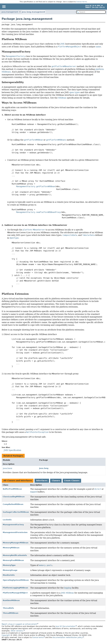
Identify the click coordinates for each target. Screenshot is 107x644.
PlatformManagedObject (15, 593)
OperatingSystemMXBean (16, 580)
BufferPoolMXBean (12, 489)
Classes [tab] (56, 481)
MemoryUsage (10, 570)
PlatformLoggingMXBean (15, 588)
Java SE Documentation (65, 626)
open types (75, 92)
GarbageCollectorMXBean (16, 512)
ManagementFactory (13, 525)
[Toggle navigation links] (4, 7)
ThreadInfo (8, 608)
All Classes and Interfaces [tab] (18, 481)
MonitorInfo (9, 575)
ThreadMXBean (11, 613)
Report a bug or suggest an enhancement (19, 624)
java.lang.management (33, 12)
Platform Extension (15, 294)
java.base (8, 468)
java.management (10, 12)
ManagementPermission (15, 532)
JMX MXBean (67, 593)
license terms (82, 2)
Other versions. (17, 631)
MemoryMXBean (11, 548)
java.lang (44, 468)
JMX (62, 44)
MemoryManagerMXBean (16, 543)
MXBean (62, 98)
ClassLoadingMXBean (14, 497)
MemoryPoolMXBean (13, 560)
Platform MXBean (14, 39)
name (98, 47)
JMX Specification (12, 450)
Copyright (6, 635)
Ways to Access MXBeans (19, 103)
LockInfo (7, 520)
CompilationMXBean (13, 504)
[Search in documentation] (91, 12)
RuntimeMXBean (11, 600)
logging (68, 588)
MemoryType (9, 565)
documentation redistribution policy (67, 637)
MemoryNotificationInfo (15, 555)
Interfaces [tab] (42, 481)
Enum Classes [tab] (72, 481)
